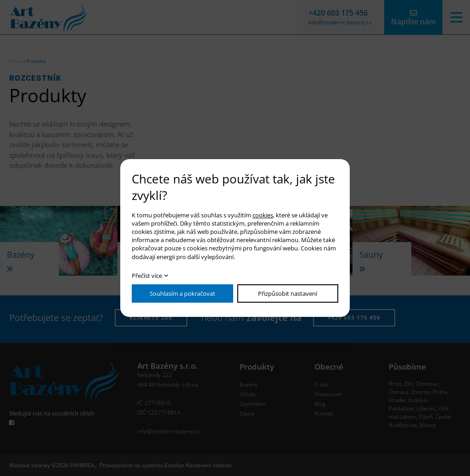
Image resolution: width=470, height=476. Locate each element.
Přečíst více (147, 276)
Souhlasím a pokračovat (182, 293)
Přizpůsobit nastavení (288, 293)
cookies (263, 215)
